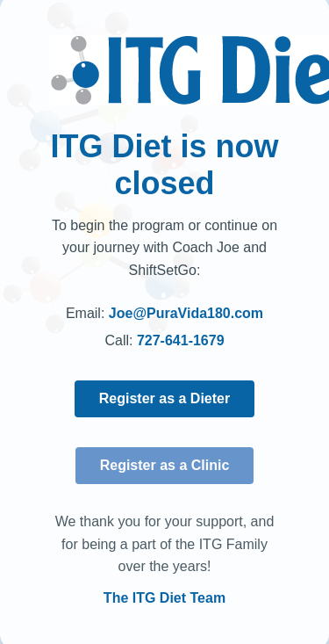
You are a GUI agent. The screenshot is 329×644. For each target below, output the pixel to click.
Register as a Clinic (165, 465)
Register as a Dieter (164, 398)
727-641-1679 (181, 340)
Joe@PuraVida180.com (186, 313)
